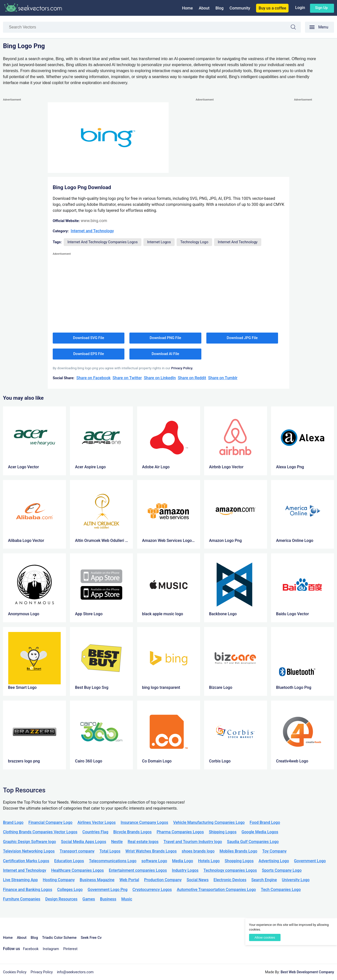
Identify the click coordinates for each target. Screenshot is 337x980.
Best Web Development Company (307, 972)
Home (187, 8)
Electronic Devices (230, 880)
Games (89, 899)
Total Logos (110, 851)
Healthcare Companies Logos (78, 870)
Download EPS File (89, 354)
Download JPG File (242, 338)
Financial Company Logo (50, 822)
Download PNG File (165, 338)
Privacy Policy (42, 972)
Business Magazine (97, 880)
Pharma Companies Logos (180, 832)
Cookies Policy (15, 972)
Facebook (31, 949)
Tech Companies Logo (281, 890)
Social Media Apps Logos (84, 842)
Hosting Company (59, 880)
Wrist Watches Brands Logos (151, 851)
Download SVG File (89, 338)
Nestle (117, 842)
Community (240, 8)
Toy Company (274, 851)
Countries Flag (95, 832)
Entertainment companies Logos (138, 870)
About (204, 8)
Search (296, 28)
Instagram (51, 949)
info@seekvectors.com (75, 972)
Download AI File (165, 354)
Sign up (321, 8)
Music (127, 899)
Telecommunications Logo (113, 861)
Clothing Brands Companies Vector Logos (40, 832)
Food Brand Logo (265, 822)
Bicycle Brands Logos (133, 832)
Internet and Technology (92, 231)
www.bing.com (94, 221)
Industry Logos (185, 870)
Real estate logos (143, 842)
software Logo (154, 861)
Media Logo (183, 861)
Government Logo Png (108, 890)
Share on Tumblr (223, 378)
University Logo (296, 880)
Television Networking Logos (29, 851)
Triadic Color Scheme (59, 938)
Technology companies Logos (230, 870)
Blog (220, 8)
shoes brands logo (198, 851)
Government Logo (310, 861)
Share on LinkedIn (160, 378)
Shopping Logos (239, 861)
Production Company (163, 880)
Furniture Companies (22, 899)
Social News (198, 880)
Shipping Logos (223, 832)
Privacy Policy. (182, 368)
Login (300, 8)
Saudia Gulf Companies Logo (253, 842)
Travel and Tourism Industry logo (193, 842)
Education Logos (69, 861)
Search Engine (264, 880)
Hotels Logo (209, 861)
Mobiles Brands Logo (238, 851)
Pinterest (70, 949)
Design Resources (61, 899)
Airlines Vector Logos (97, 822)
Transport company (77, 851)
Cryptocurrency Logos (152, 890)
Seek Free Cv (91, 938)
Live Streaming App (20, 880)
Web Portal (129, 880)
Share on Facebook (94, 378)
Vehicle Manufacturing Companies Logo (209, 822)
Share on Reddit (192, 378)
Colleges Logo (70, 890)
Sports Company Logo (282, 870)
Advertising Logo (274, 861)
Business (108, 899)
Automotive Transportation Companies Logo (216, 890)
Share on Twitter (127, 378)
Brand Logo (13, 822)
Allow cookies (265, 937)
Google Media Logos (260, 832)
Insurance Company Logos (144, 822)
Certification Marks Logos (26, 861)
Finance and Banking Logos (28, 890)
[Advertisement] (23, 177)
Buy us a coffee (272, 8)
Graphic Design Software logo (29, 842)
